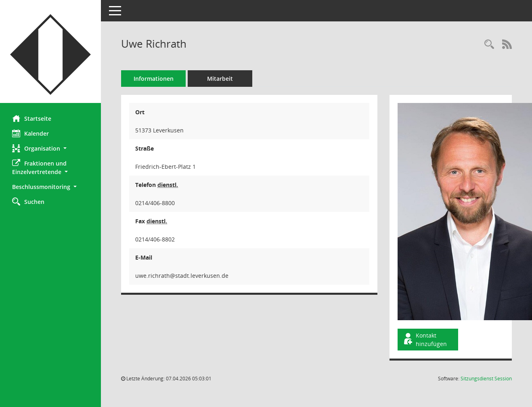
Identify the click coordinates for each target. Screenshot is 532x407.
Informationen (154, 79)
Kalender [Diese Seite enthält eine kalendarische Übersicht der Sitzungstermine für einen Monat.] (30, 133)
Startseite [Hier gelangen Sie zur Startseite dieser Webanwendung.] (32, 118)
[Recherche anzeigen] (489, 45)
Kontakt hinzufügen (425, 340)
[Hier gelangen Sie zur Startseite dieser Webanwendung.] (50, 55)
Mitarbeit (220, 79)
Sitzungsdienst (486, 379)
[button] (50, 148)
